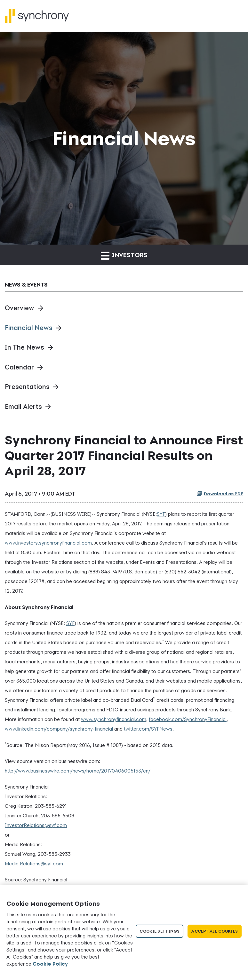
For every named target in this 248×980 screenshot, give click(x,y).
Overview (20, 308)
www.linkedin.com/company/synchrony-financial (59, 729)
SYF (161, 514)
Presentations (27, 387)
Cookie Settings (160, 931)
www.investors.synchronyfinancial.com (48, 543)
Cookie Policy (50, 964)
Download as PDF (220, 493)
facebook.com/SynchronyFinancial (188, 719)
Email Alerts (23, 406)
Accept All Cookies (214, 931)
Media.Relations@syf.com (34, 863)
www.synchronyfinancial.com (114, 719)
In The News (24, 347)
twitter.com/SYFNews (148, 729)
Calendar (19, 367)
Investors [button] (124, 255)
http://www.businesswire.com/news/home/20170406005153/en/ (78, 771)
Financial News (29, 328)
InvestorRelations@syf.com (36, 825)
